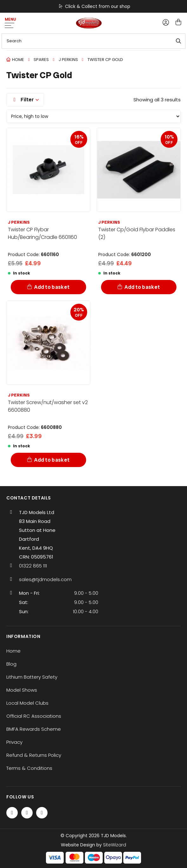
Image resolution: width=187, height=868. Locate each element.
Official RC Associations (34, 716)
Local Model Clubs (27, 703)
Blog (11, 664)
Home (18, 60)
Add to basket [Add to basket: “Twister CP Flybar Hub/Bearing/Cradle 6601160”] (52, 287)
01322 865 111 (33, 566)
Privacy (14, 742)
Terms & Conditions (29, 768)
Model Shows (22, 690)
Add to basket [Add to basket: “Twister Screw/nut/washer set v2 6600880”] (52, 460)
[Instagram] (42, 813)
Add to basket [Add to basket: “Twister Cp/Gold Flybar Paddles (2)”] (142, 287)
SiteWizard (115, 845)
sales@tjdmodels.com (45, 579)
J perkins (68, 60)
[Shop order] (93, 116)
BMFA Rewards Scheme (34, 729)
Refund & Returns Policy (34, 755)
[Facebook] (12, 813)
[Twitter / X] (27, 813)
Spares (41, 60)
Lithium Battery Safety (32, 677)
